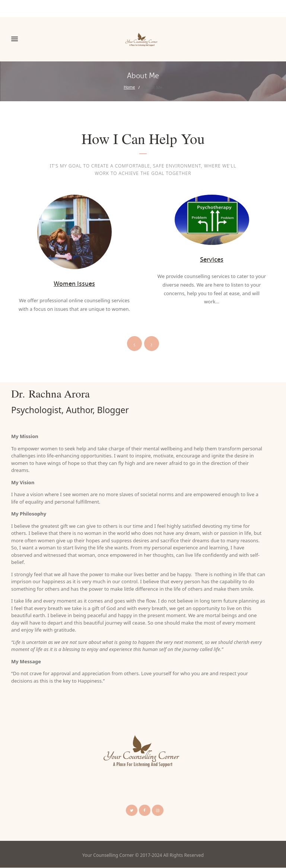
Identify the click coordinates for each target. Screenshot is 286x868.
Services (212, 259)
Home (129, 87)
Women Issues (74, 284)
